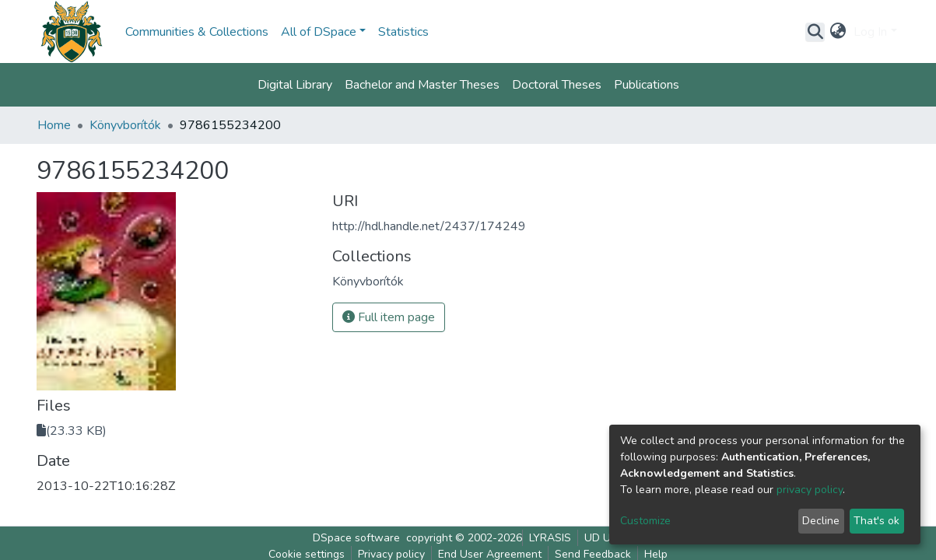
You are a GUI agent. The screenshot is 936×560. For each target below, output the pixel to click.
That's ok (876, 521)
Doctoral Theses (557, 85)
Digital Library (295, 85)
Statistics (403, 32)
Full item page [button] (389, 317)
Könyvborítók (125, 125)
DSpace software (356, 538)
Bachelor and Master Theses (422, 85)
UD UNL (604, 538)
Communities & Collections (197, 32)
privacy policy (810, 490)
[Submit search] (815, 32)
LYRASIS (550, 538)
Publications (647, 85)
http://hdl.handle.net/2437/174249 (429, 226)
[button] (838, 32)
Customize (645, 521)
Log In (870, 32)
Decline (821, 521)
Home (54, 125)
